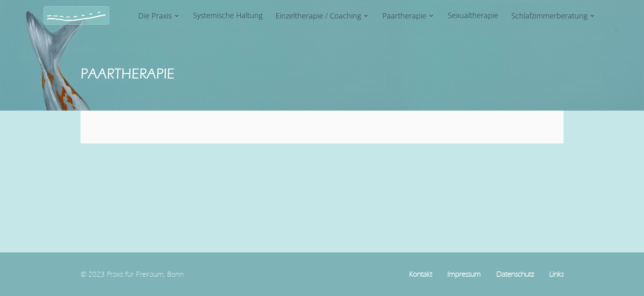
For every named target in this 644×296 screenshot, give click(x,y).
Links (556, 274)
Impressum (464, 274)
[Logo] (76, 15)
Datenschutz (515, 274)
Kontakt (421, 274)
